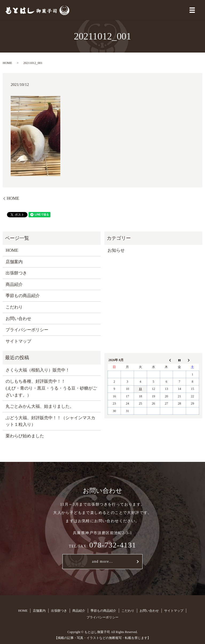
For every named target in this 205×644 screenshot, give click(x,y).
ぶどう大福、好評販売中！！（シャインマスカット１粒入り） (50, 421)
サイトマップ (18, 341)
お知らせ (116, 250)
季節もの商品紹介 (23, 296)
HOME (7, 63)
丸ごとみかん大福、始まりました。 (40, 406)
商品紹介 (14, 284)
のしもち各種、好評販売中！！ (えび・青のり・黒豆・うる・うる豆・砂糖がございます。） (51, 388)
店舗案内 (14, 262)
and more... (102, 561)
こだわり (14, 307)
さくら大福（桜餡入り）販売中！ (38, 370)
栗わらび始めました (25, 436)
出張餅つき (16, 273)
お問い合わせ (18, 319)
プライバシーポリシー (27, 330)
